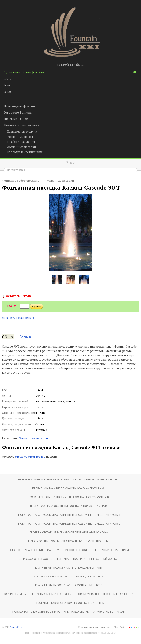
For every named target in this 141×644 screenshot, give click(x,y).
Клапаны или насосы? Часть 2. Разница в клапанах (69, 576)
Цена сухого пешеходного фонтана (44, 559)
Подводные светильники (25, 152)
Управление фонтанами (109, 612)
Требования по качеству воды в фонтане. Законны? (69, 603)
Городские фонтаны (18, 112)
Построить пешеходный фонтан (96, 559)
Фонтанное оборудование (23, 125)
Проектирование (16, 119)
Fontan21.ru (16, 627)
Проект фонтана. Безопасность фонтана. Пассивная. (69, 488)
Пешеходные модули (22, 131)
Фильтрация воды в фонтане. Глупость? (105, 594)
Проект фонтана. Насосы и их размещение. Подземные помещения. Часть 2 (69, 524)
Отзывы (27, 337)
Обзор (7, 337)
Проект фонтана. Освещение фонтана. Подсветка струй (69, 506)
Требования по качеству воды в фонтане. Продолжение (50, 612)
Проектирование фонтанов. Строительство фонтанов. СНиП (69, 541)
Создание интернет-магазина (94, 627)
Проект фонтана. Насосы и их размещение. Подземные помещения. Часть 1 (69, 515)
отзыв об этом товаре (30, 457)
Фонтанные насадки (21, 147)
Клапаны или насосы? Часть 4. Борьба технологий (39, 594)
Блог (7, 85)
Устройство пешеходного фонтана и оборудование (94, 550)
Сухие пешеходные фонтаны (70, 72)
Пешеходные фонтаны (20, 106)
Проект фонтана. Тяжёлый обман (30, 550)
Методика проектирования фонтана (43, 479)
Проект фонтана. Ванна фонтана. (96, 479)
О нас (8, 92)
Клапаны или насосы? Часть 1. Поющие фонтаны (69, 568)
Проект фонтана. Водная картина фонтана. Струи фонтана (69, 497)
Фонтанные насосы (21, 137)
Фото (8, 79)
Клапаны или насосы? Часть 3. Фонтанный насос (69, 585)
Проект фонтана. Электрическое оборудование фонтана (69, 532)
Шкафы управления (21, 142)
